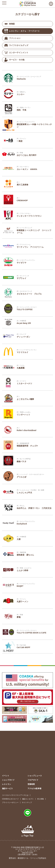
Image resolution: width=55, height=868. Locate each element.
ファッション (12, 38)
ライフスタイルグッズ (16, 45)
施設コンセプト (28, 799)
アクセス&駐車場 (34, 788)
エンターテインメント (16, 53)
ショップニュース (35, 776)
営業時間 (31, 784)
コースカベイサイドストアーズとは (15, 795)
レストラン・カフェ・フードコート (22, 31)
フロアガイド (33, 780)
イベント (6, 776)
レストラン (7, 784)
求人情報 (40, 799)
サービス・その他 (14, 60)
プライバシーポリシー (10, 803)
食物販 (10, 24)
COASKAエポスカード (10, 799)
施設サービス (7, 788)
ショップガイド (8, 780)
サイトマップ (27, 803)
